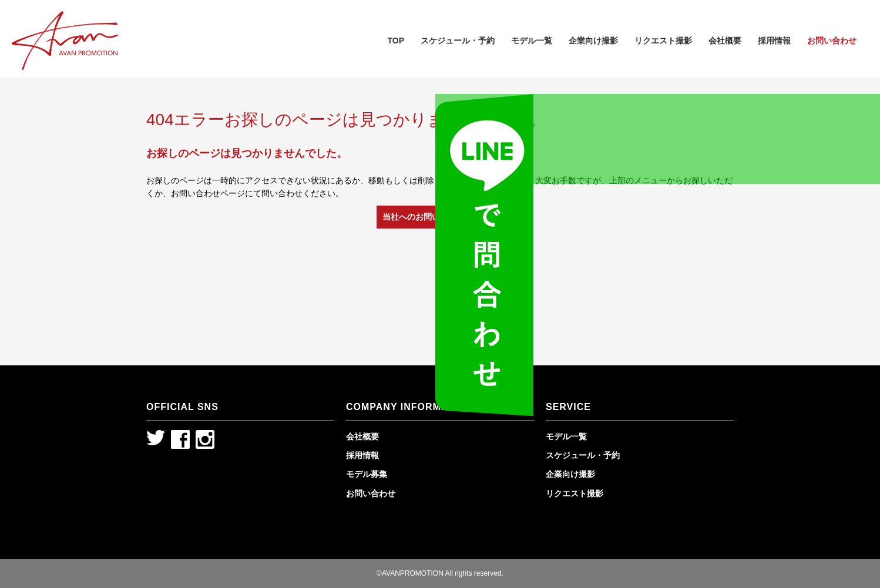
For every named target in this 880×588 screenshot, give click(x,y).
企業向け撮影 (593, 41)
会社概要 (725, 41)
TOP (396, 41)
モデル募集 (367, 474)
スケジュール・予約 (458, 41)
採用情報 (774, 41)
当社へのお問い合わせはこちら (440, 217)
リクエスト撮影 (663, 41)
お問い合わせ (832, 41)
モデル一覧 (532, 41)
